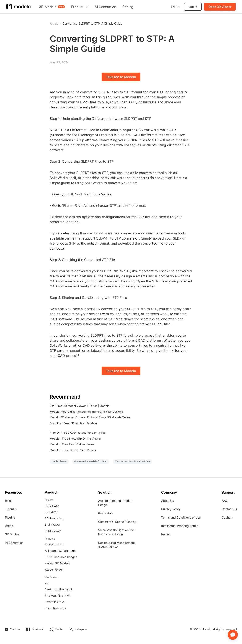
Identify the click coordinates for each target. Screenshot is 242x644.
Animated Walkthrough (60, 551)
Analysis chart (54, 544)
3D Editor (51, 512)
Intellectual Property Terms (180, 526)
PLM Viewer (53, 531)
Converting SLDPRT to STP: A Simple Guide (92, 24)
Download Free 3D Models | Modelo (73, 423)
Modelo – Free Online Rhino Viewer (73, 450)
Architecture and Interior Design (115, 503)
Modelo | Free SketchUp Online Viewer (75, 439)
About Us (168, 501)
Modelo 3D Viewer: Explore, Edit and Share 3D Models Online (90, 417)
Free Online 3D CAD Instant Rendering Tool (78, 433)
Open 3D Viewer (220, 7)
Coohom (227, 517)
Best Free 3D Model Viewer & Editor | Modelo (80, 406)
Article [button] (54, 24)
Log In (193, 7)
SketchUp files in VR (59, 589)
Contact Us (229, 509)
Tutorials (11, 509)
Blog (8, 501)
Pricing (166, 534)
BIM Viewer (52, 525)
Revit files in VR (55, 602)
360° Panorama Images (61, 557)
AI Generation (14, 543)
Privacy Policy (171, 509)
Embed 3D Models (57, 563)
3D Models (12, 534)
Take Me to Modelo (121, 77)
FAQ (224, 501)
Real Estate (106, 513)
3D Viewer (52, 506)
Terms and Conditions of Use (181, 517)
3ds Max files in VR (58, 596)
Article (9, 526)
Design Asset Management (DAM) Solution (116, 545)
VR (47, 583)
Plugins (10, 517)
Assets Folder (54, 570)
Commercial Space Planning (117, 522)
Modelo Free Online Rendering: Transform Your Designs (86, 412)
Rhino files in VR (55, 608)
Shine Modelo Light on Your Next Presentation (117, 532)
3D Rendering (54, 518)
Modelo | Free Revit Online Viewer (72, 444)
